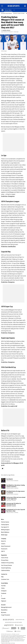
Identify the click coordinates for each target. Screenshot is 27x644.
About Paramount (6, 546)
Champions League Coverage (19, 13)
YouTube (3, 586)
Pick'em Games (5, 522)
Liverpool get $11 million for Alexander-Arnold (14, 504)
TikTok (3, 588)
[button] (14, 10)
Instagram (4, 591)
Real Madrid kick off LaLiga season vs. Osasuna (15, 492)
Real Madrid (9, 479)
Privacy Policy (5, 560)
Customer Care (5, 579)
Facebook (4, 593)
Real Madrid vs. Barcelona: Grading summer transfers (16, 486)
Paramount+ (4, 549)
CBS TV (3, 551)
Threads (3, 599)
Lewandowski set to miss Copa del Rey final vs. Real (16, 510)
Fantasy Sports (5, 525)
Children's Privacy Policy (7, 563)
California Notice (5, 571)
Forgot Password (6, 615)
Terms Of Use (5, 558)
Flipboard (4, 601)
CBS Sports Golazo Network (6, 13)
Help (2, 577)
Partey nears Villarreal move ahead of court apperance (16, 498)
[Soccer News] (8, 10)
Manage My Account (6, 607)
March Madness (5, 532)
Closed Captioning (6, 568)
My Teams (4, 613)
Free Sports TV (5, 527)
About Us (3, 541)
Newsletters (4, 610)
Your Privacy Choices (7, 565)
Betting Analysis (5, 530)
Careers (3, 544)
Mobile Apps (4, 535)
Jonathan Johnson (6, 30)
